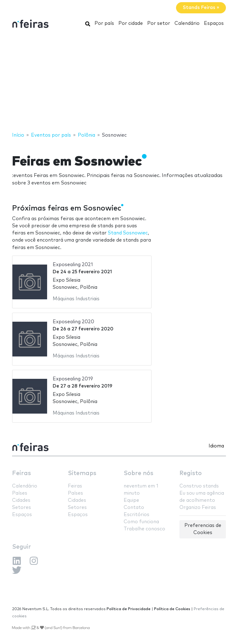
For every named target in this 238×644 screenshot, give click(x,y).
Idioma (216, 446)
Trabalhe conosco (144, 529)
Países (20, 493)
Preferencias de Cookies (203, 529)
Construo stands (199, 486)
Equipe (131, 500)
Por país (104, 23)
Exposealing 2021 (73, 265)
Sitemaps (82, 473)
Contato (134, 508)
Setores (22, 508)
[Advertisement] (119, 82)
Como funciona (141, 522)
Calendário (187, 23)
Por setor (159, 23)
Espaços (214, 23)
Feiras (22, 473)
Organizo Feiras (198, 508)
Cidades (21, 500)
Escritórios (137, 515)
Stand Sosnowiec (128, 233)
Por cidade (131, 23)
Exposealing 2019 (73, 379)
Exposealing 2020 (73, 322)
